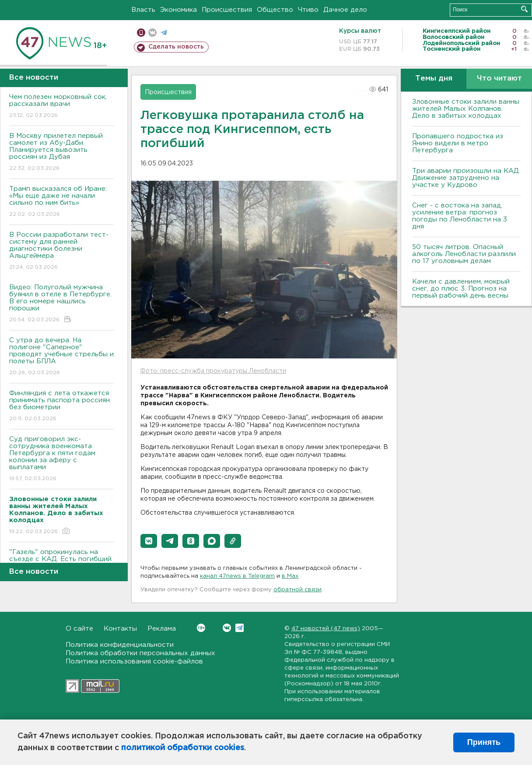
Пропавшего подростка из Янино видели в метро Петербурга (458, 143)
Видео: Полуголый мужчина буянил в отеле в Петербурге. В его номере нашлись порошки (61, 304)
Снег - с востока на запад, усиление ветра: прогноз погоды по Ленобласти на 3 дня (460, 216)
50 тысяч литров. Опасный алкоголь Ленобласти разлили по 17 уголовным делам (464, 254)
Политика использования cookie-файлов (134, 661)
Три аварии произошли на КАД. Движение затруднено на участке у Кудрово (466, 178)
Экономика (178, 10)
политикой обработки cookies (183, 748)
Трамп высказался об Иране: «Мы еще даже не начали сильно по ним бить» (61, 202)
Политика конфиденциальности (120, 645)
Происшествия (227, 10)
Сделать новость (176, 47)
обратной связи (297, 590)
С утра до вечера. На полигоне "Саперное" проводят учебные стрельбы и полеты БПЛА (61, 357)
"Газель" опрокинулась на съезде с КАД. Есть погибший (61, 562)
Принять (484, 742)
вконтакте (152, 33)
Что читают (499, 79)
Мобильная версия (141, 33)
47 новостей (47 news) (326, 629)
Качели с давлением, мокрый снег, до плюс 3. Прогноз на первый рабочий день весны (461, 289)
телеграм (164, 33)
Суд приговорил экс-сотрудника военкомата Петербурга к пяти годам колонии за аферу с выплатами (61, 459)
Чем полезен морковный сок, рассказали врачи (61, 107)
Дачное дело (345, 10)
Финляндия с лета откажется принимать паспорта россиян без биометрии (61, 406)
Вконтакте (201, 628)
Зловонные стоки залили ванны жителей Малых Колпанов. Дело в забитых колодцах (466, 109)
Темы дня (434, 79)
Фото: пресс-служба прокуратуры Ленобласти (213, 371)
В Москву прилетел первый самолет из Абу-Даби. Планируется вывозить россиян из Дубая (61, 153)
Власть (143, 10)
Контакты (120, 629)
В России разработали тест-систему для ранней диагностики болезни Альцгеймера (61, 251)
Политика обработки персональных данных (140, 653)
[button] (149, 541)
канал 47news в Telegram (237, 576)
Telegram (240, 628)
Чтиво (308, 10)
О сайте (79, 629)
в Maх (290, 576)
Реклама (162, 629)
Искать (524, 9)
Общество (275, 10)
